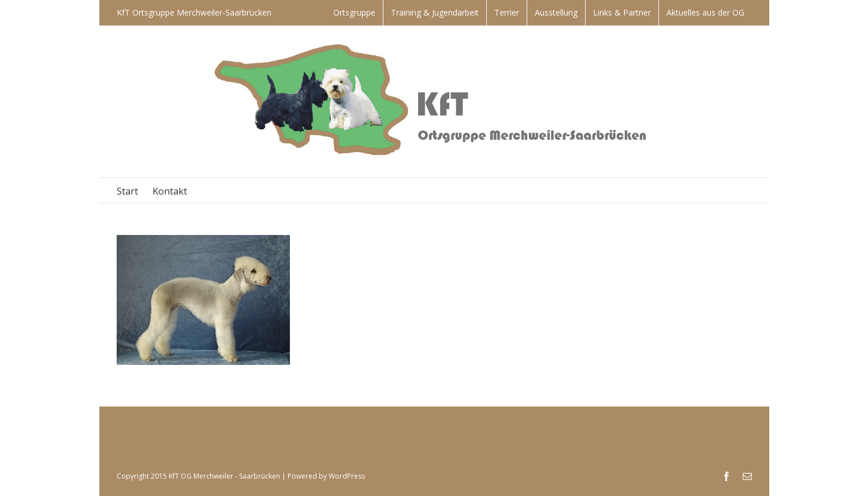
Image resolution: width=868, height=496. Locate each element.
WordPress (347, 476)
